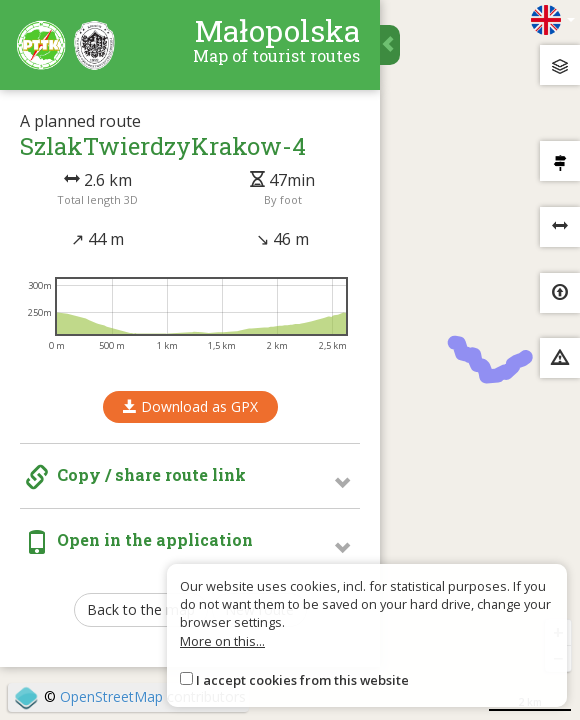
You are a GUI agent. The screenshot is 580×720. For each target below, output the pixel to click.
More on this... (222, 641)
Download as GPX (190, 406)
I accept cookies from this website (302, 680)
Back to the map (141, 609)
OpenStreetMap (111, 696)
